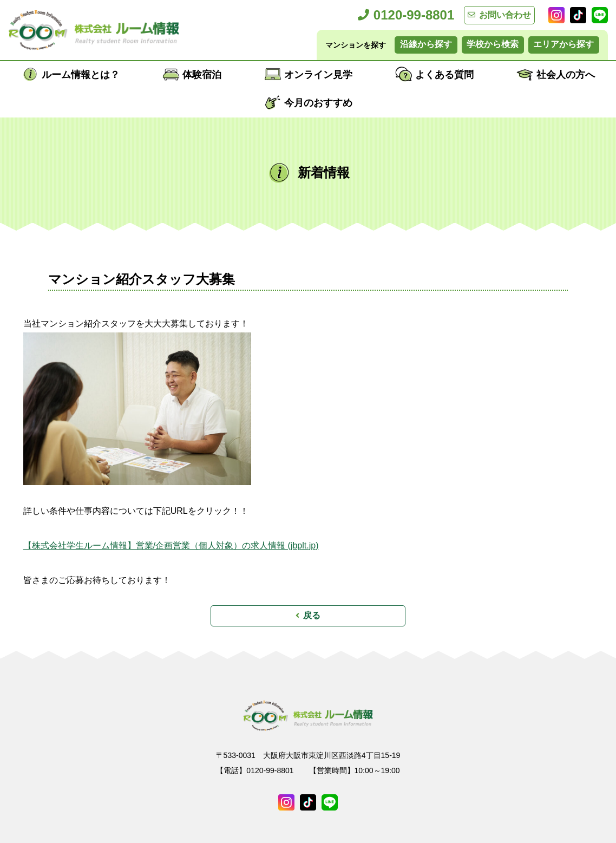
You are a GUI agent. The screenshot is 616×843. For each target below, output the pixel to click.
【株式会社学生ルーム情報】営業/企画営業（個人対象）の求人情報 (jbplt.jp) (171, 545)
